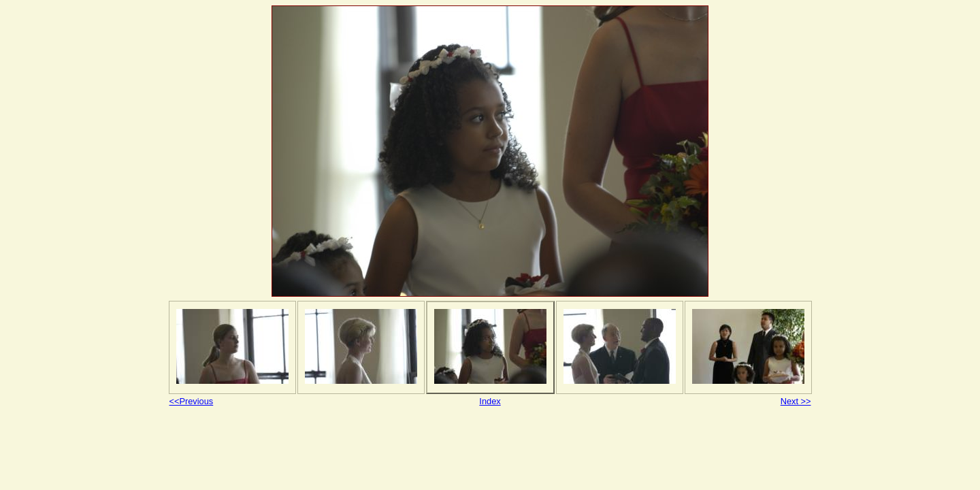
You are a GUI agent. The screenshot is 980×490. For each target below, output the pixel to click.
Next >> (796, 401)
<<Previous (192, 401)
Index (490, 401)
